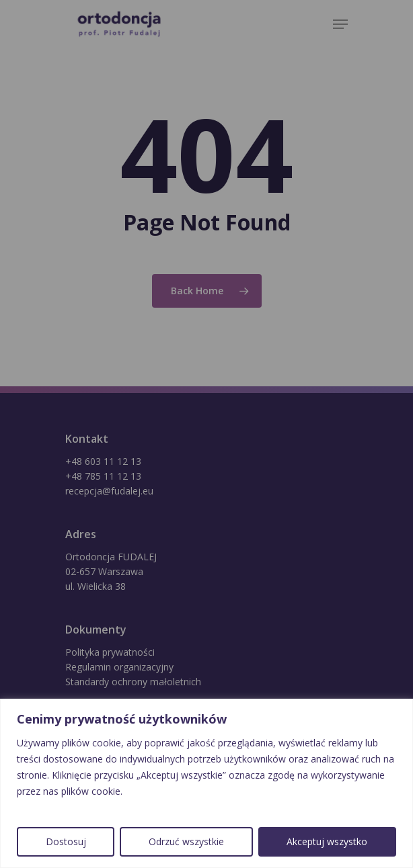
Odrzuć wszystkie (186, 841)
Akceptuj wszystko (327, 841)
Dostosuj (66, 841)
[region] (206, 783)
